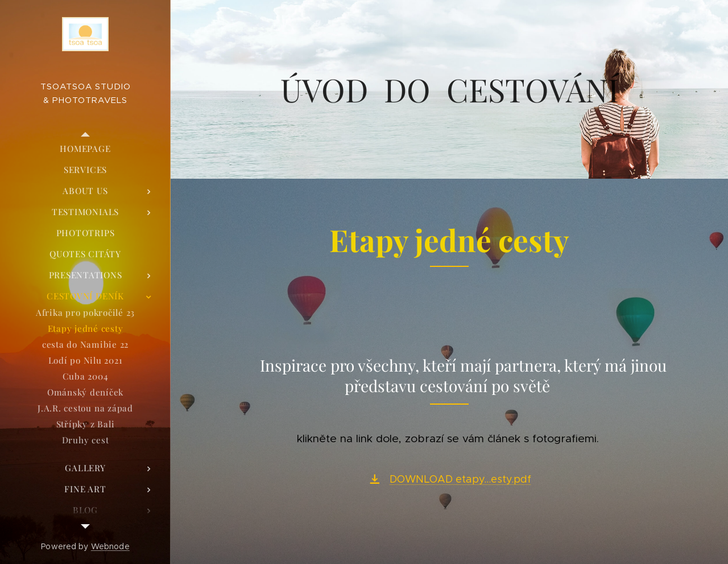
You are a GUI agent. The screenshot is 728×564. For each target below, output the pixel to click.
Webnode (110, 546)
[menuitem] (85, 149)
